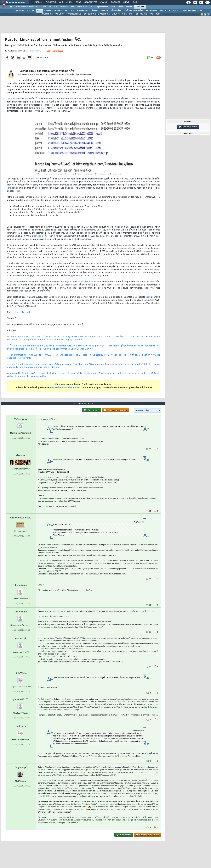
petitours (21, 726)
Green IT (104, 11)
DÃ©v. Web (82, 7)
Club (135, 2)
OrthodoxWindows (21, 518)
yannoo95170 (21, 699)
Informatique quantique (169, 11)
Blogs (69, 2)
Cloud (44, 7)
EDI (91, 7)
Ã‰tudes (115, 2)
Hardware (58, 11)
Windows (30, 11)
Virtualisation (151, 11)
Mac (73, 11)
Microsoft (64, 7)
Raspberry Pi (82, 11)
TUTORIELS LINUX (74, 14)
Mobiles (129, 7)
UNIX (124, 14)
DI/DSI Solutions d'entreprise (27, 7)
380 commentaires (55, 51)
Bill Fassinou (37, 51)
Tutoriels (51, 2)
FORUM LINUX (47, 14)
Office (121, 7)
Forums (38, 2)
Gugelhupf (21, 767)
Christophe (21, 612)
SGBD (113, 7)
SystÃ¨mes (140, 7)
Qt (137, 14)
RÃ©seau (94, 11)
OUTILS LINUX (90, 14)
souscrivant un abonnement (66, 388)
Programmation (102, 7)
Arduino (47, 11)
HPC (66, 11)
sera (9, 188)
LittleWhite (21, 673)
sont (148, 297)
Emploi (104, 2)
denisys (21, 455)
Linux (39, 11)
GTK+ (131, 14)
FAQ (61, 2)
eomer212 (21, 638)
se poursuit (84, 282)
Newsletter (91, 2)
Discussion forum (188, 127)
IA (50, 7)
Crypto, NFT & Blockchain (192, 11)
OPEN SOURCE (155, 14)
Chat (78, 2)
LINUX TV (116, 14)
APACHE (144, 14)
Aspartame (21, 585)
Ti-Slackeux (21, 419)
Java (73, 7)
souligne (38, 236)
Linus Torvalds (23, 312)
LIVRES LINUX (104, 14)
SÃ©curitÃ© (116, 11)
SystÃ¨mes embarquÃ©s (133, 11)
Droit (126, 2)
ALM (56, 7)
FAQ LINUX (59, 14)
